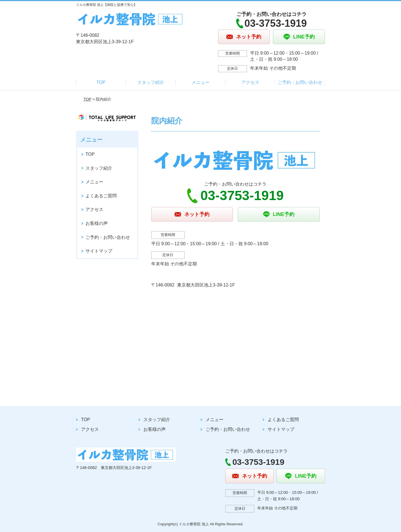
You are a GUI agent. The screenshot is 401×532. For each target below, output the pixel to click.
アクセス (250, 82)
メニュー (200, 82)
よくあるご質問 (101, 196)
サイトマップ (99, 251)
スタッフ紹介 (151, 82)
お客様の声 (97, 223)
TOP (101, 82)
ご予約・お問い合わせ (300, 82)
